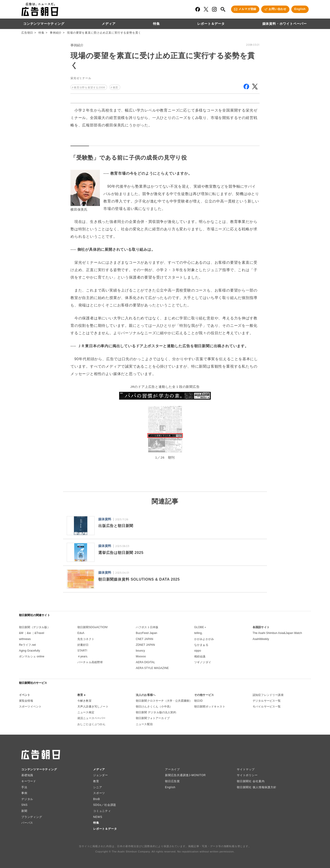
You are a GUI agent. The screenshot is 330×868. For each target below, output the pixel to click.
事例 (24, 793)
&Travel (39, 633)
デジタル (27, 799)
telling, (198, 633)
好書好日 (83, 645)
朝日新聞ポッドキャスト (210, 707)
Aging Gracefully (30, 651)
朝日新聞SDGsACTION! (93, 627)
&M (21, 633)
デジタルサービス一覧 (267, 701)
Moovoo (141, 656)
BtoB (97, 799)
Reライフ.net (27, 645)
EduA (81, 633)
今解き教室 (84, 701)
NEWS (98, 817)
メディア (109, 24)
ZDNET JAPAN (145, 645)
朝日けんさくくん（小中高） (154, 707)
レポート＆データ (211, 24)
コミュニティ (102, 811)
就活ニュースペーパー (92, 718)
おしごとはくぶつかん (92, 724)
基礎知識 (27, 775)
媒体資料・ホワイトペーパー (285, 24)
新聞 (24, 811)
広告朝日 (27, 33)
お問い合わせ (278, 9)
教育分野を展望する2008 (89, 87)
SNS (24, 805)
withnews (25, 639)
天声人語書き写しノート (93, 707)
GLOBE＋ (200, 627)
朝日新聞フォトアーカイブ (153, 718)
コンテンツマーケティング (44, 24)
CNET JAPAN (144, 639)
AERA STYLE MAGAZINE (152, 668)
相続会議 (200, 656)
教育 (116, 87)
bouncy (140, 651)
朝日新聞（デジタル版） (35, 627)
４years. (83, 656)
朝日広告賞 (172, 781)
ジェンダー (101, 775)
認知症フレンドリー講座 (268, 695)
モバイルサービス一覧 (267, 707)
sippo (198, 651)
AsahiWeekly (261, 639)
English (300, 9)
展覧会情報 (26, 701)
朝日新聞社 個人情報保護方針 (257, 787)
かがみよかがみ (204, 639)
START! (82, 651)
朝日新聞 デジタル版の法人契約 (156, 712)
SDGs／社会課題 (105, 805)
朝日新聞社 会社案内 (251, 781)
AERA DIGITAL (145, 662)
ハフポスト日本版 (147, 627)
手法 (24, 787)
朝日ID (198, 701)
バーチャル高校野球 (90, 662)
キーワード (29, 781)
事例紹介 (56, 33)
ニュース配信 (144, 724)
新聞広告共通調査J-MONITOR (185, 775)
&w (29, 633)
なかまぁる (201, 645)
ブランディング (32, 817)
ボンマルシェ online (32, 656)
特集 (156, 24)
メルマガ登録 (247, 9)
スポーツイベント (30, 707)
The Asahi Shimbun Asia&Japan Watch (277, 633)
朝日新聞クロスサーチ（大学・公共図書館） (164, 701)
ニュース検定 (86, 712)
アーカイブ (172, 769)
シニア (98, 787)
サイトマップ (246, 769)
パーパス (27, 823)
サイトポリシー (247, 775)
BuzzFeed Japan (146, 633)
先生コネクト (86, 639)
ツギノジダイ (203, 662)
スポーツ (99, 793)
